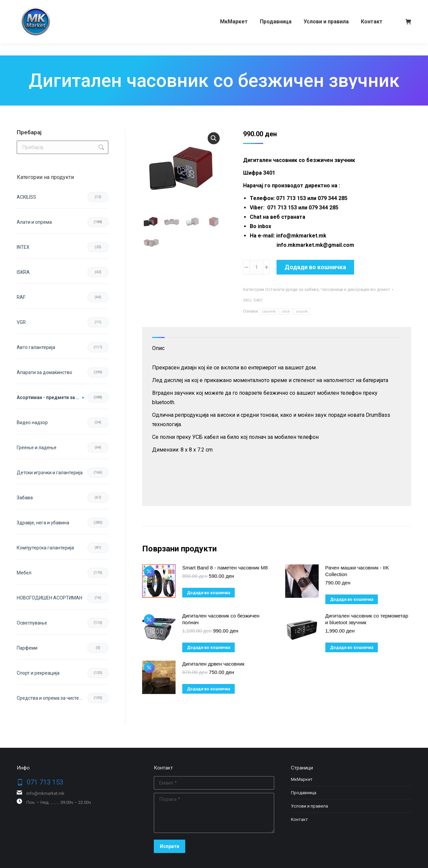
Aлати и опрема (34, 222)
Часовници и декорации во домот (355, 289)
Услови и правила (309, 806)
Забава (25, 498)
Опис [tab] (158, 348)
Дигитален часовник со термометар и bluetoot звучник (367, 619)
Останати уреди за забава (292, 289)
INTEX (23, 247)
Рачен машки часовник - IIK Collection (357, 571)
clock (286, 311)
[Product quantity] (256, 267)
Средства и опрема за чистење (51, 698)
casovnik (269, 311)
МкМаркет (302, 779)
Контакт (299, 819)
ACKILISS (26, 197)
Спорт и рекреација (38, 673)
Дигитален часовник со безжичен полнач (221, 619)
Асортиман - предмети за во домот (50, 397)
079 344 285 (81, 6)
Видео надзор (32, 422)
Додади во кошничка (315, 267)
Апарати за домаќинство (44, 372)
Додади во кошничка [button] (208, 593)
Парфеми (27, 648)
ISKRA (23, 272)
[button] (214, 138)
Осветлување (32, 623)
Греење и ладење (37, 448)
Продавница (304, 793)
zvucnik (302, 311)
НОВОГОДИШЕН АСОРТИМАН (49, 598)
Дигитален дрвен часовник (213, 664)
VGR (21, 322)
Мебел (24, 573)
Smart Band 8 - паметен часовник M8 (225, 568)
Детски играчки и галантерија (50, 473)
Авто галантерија (36, 347)
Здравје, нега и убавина (43, 523)
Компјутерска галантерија (45, 548)
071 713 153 (43, 6)
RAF (21, 297)
